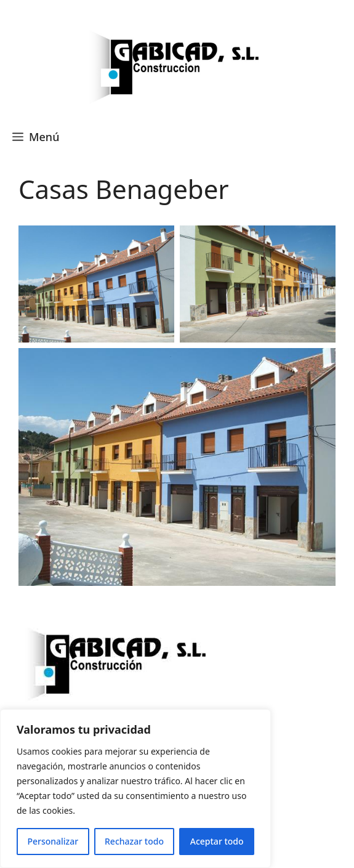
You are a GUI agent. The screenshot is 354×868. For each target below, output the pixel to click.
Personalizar (53, 841)
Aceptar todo (217, 841)
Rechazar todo (134, 841)
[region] (135, 789)
